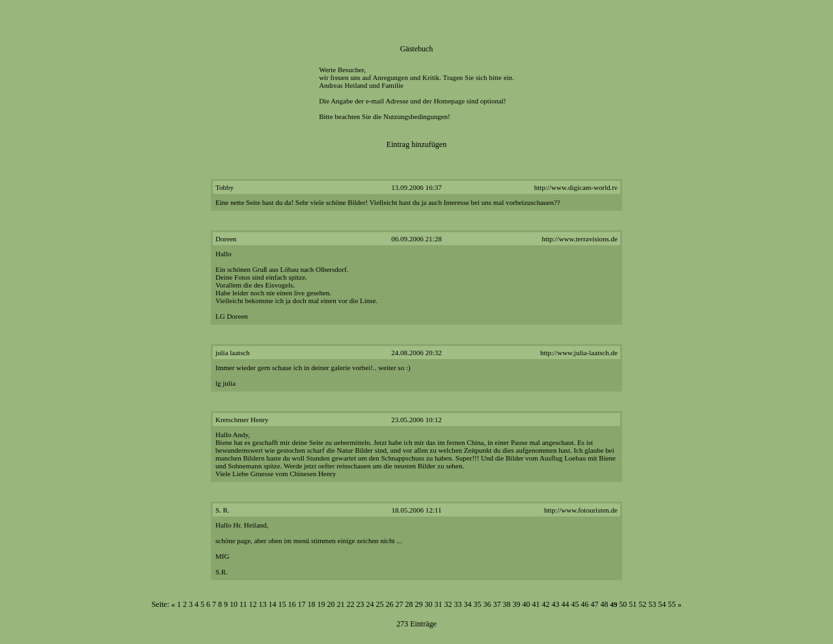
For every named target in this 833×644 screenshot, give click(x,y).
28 (409, 604)
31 (439, 604)
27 (400, 604)
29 (419, 604)
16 (292, 604)
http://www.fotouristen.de (581, 510)
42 (546, 604)
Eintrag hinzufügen (416, 144)
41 (536, 604)
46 (585, 604)
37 (497, 604)
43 (556, 604)
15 (282, 604)
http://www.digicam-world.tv (576, 187)
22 (351, 604)
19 (321, 604)
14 (273, 604)
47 (595, 604)
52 (642, 604)
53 (652, 604)
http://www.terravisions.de (580, 239)
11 (243, 604)
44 (566, 604)
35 (478, 604)
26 (390, 604)
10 (234, 604)
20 (331, 604)
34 (468, 604)
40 (526, 604)
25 (380, 604)
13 (263, 604)
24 (370, 604)
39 (517, 604)
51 (633, 604)
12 (253, 604)
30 (429, 604)
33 (458, 604)
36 (487, 604)
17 (302, 604)
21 (341, 604)
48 (605, 604)
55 (672, 604)
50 (623, 604)
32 (448, 604)
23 (361, 604)
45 (575, 604)
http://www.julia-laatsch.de (579, 353)
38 (507, 604)
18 (312, 604)
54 (662, 604)
